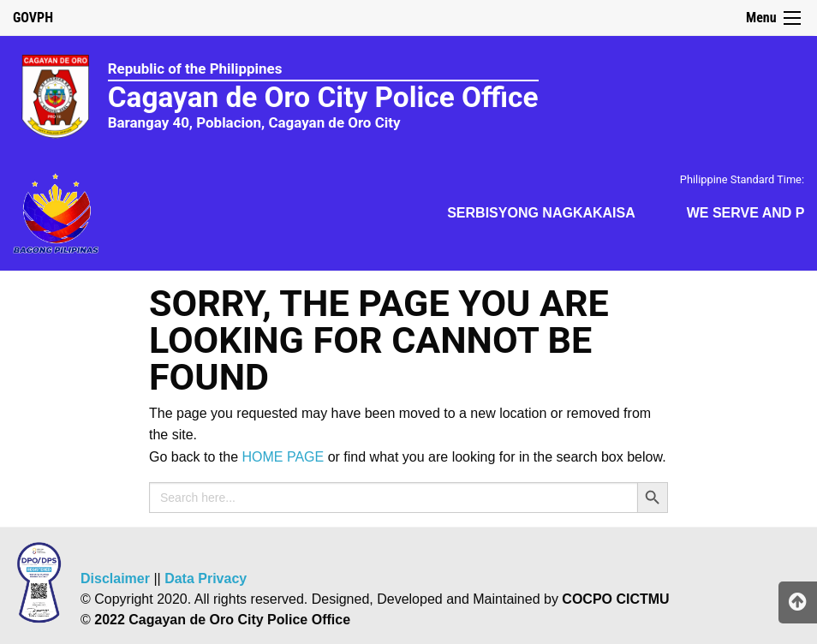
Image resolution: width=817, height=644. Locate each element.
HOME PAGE (283, 457)
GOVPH (33, 18)
